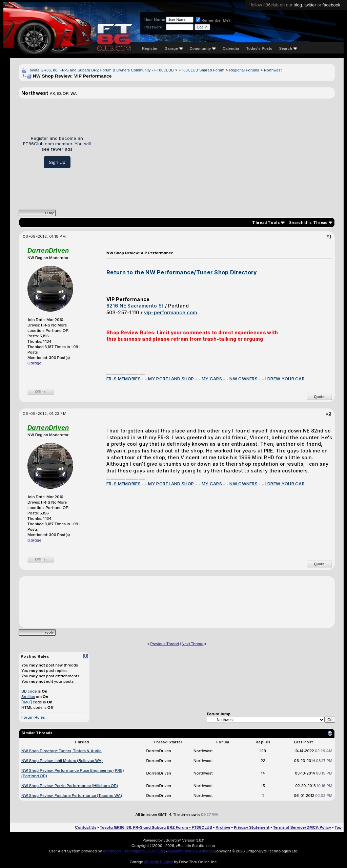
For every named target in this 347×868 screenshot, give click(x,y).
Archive (223, 827)
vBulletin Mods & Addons (191, 851)
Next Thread (192, 644)
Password (153, 27)
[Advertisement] (215, 152)
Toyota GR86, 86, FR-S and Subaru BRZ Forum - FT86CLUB (156, 827)
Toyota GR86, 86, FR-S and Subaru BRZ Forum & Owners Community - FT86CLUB (101, 70)
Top (338, 827)
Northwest (273, 70)
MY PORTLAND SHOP (171, 379)
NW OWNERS (243, 379)
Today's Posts (259, 48)
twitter (310, 5)
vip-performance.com (171, 312)
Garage (173, 48)
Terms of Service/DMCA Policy (302, 827)
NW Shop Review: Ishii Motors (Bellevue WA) (62, 761)
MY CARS (212, 379)
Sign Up (57, 162)
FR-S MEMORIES (124, 379)
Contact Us (86, 827)
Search (288, 48)
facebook (332, 5)
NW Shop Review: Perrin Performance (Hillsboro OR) (70, 786)
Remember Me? (213, 20)
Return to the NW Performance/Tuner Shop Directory (182, 272)
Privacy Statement (252, 827)
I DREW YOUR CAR (285, 379)
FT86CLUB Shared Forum (201, 70)
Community (203, 48)
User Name (155, 20)
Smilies (28, 697)
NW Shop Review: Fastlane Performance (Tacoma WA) (72, 796)
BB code (29, 691)
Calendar (231, 48)
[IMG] (27, 702)
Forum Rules (33, 717)
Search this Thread (308, 223)
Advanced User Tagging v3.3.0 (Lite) (134, 851)
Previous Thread (165, 644)
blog (298, 5)
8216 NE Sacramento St (135, 306)
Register (150, 48)
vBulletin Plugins (158, 862)
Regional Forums (244, 70)
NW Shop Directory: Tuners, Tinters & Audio (62, 751)
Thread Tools (266, 223)
